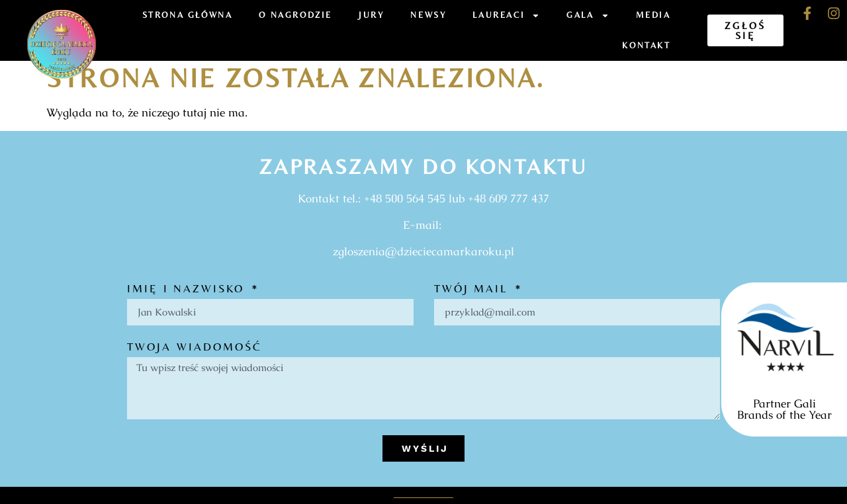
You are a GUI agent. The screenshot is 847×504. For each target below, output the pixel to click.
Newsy (428, 15)
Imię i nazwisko (188, 289)
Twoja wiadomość (195, 347)
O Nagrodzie (295, 15)
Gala (588, 16)
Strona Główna (188, 15)
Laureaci (506, 16)
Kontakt (646, 45)
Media (653, 15)
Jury (371, 15)
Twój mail (473, 289)
